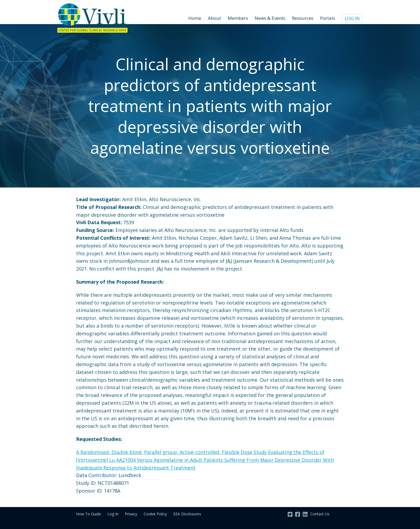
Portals (328, 18)
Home (195, 18)
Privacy (131, 514)
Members (238, 18)
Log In (352, 18)
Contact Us (320, 514)
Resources (303, 18)
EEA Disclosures (187, 514)
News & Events (270, 18)
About (214, 18)
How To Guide (89, 514)
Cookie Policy (155, 514)
